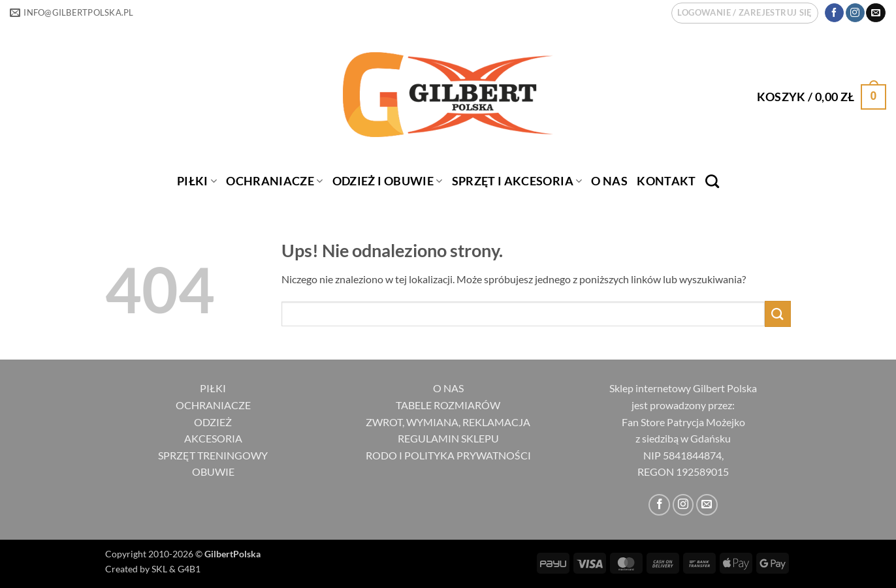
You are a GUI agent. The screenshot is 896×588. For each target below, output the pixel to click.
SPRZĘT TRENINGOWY (213, 455)
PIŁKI (197, 181)
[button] (744, 13)
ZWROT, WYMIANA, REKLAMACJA (448, 422)
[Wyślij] (778, 314)
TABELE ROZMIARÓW (448, 405)
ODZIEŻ (213, 422)
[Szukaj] (712, 181)
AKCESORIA (213, 438)
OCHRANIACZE (274, 181)
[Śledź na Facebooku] (834, 13)
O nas (609, 181)
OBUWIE (213, 472)
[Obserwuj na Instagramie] (855, 13)
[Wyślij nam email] (875, 13)
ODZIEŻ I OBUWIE (388, 181)
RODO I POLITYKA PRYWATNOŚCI (448, 455)
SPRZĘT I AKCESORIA (517, 181)
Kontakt (666, 181)
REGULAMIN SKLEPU (448, 438)
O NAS (448, 388)
